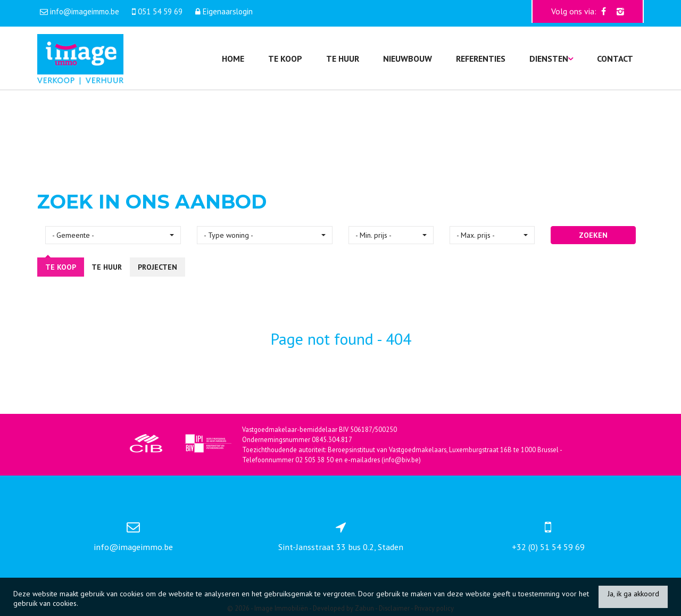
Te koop (285, 59)
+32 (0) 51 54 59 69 (548, 547)
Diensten (551, 59)
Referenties (481, 59)
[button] (113, 235)
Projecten (157, 267)
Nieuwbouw (408, 59)
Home (233, 59)
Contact (615, 59)
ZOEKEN (593, 235)
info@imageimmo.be (133, 547)
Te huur (343, 59)
